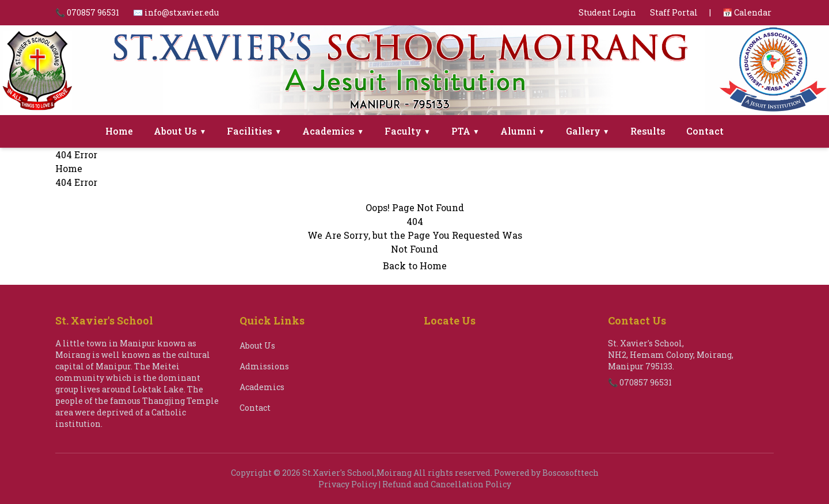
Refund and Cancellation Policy (447, 484)
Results (648, 131)
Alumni (523, 131)
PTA (465, 131)
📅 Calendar (747, 12)
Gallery (588, 131)
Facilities (254, 131)
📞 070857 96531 (87, 12)
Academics (333, 131)
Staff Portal (674, 12)
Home (119, 131)
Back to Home (415, 266)
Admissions (264, 366)
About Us (180, 131)
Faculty (408, 131)
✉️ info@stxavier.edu (176, 12)
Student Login (607, 12)
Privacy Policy (348, 484)
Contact (705, 131)
